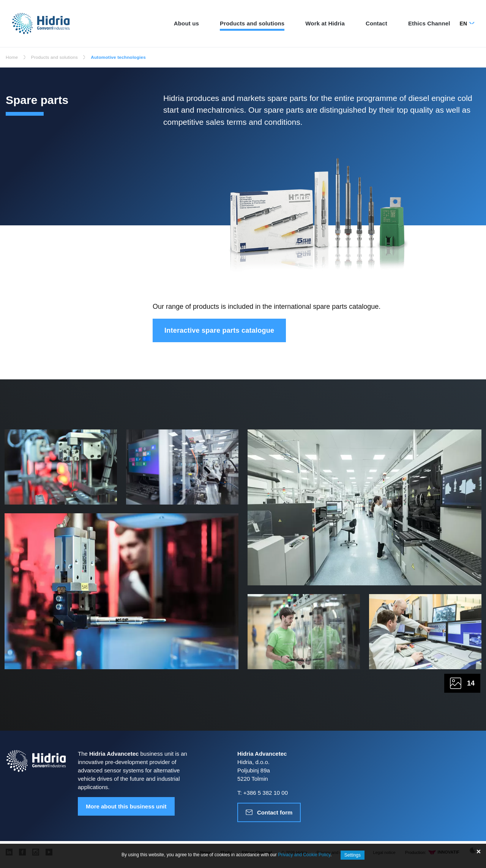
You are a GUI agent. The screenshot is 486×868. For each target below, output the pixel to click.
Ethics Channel (429, 23)
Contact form (275, 814)
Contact (376, 23)
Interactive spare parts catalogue (219, 330)
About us (186, 23)
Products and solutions (252, 23)
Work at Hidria (325, 23)
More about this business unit (126, 808)
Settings (353, 855)
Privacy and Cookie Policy (304, 855)
